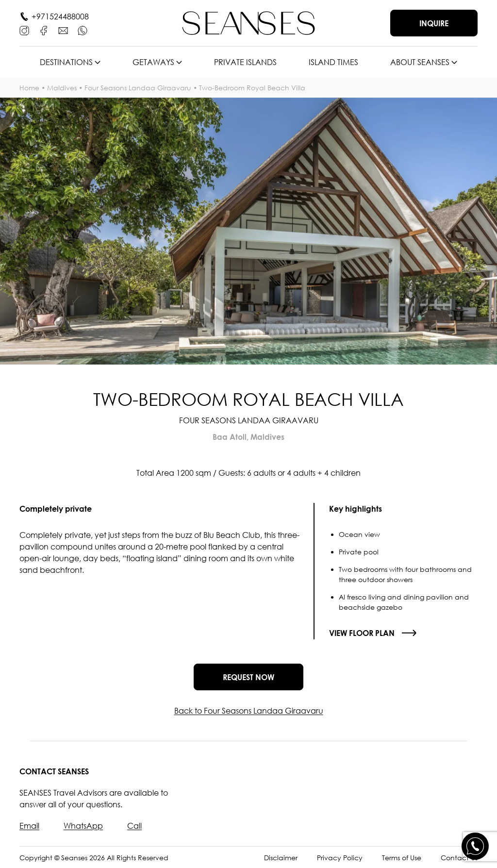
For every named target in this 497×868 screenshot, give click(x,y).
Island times (333, 62)
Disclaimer (281, 858)
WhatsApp (83, 826)
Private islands (245, 62)
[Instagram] (24, 31)
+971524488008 (60, 17)
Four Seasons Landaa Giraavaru (138, 88)
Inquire (434, 23)
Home (29, 88)
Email (29, 826)
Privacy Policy (340, 858)
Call (134, 826)
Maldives (62, 88)
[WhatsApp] (83, 31)
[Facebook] (44, 31)
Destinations (66, 62)
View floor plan (362, 633)
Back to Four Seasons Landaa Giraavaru (249, 711)
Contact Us (459, 858)
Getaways (153, 62)
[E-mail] (63, 31)
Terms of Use (402, 858)
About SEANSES (420, 62)
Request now (248, 677)
